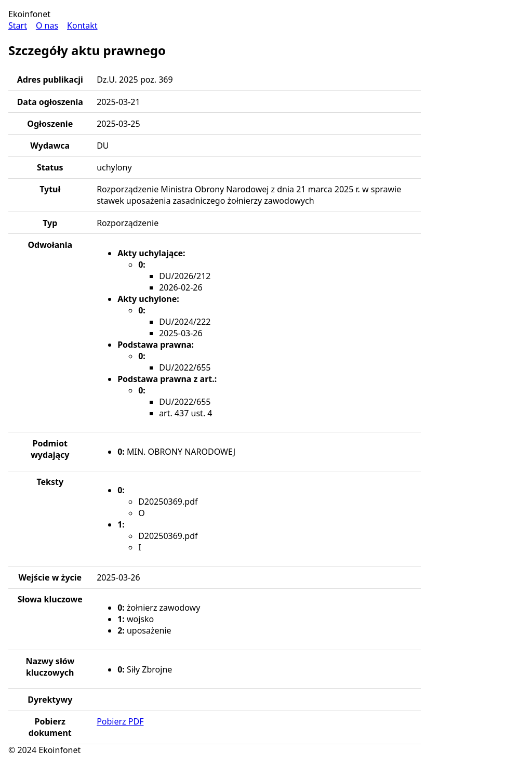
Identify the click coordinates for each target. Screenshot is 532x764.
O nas (47, 25)
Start (18, 25)
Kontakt (82, 25)
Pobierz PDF (120, 721)
